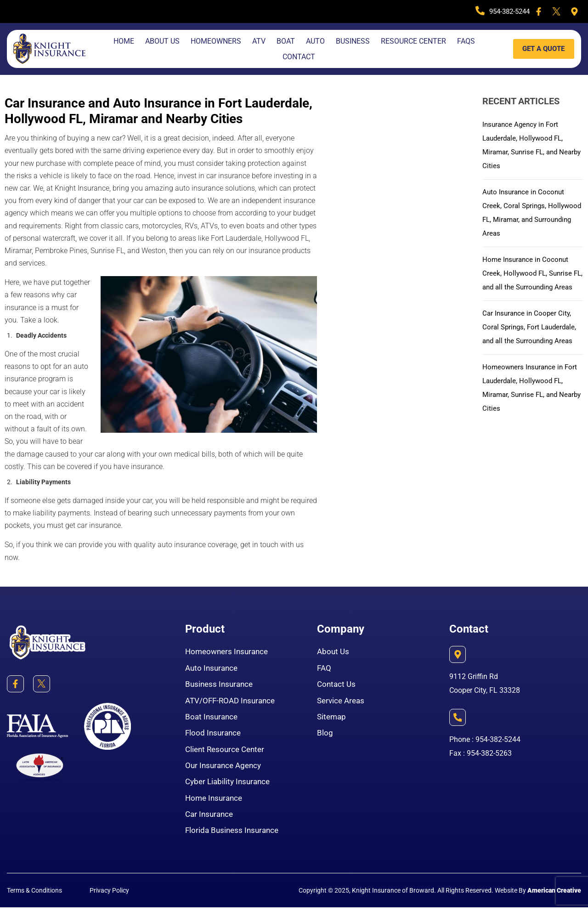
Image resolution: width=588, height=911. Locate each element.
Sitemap (332, 718)
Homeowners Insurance (229, 652)
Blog (325, 734)
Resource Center (413, 41)
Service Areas (342, 701)
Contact (299, 57)
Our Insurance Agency (225, 767)
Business (353, 41)
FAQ (325, 668)
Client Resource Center (227, 751)
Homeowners (216, 41)
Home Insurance (215, 801)
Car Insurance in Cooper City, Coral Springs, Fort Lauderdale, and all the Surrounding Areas (532, 341)
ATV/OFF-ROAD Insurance (233, 701)
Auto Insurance (213, 668)
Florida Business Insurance (234, 834)
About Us (162, 41)
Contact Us (337, 685)
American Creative (554, 894)
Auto (315, 41)
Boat (286, 41)
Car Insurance (211, 817)
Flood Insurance (214, 734)
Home (124, 41)
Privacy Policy (109, 894)
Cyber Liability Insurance (230, 784)
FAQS (466, 41)
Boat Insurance (213, 718)
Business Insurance (221, 685)
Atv (259, 41)
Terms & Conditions (34, 894)
